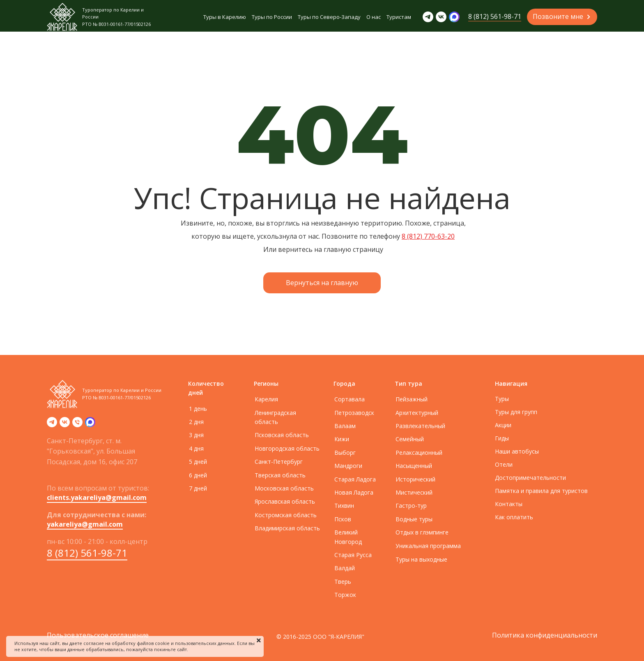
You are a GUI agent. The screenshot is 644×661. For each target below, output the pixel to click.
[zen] (90, 425)
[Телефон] (77, 425)
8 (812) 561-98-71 (87, 553)
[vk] (65, 425)
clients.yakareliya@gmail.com (97, 497)
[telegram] (52, 425)
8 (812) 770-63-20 (428, 236)
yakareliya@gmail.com (85, 524)
